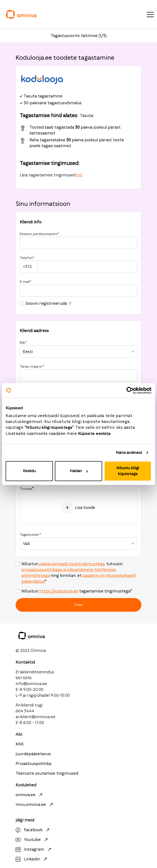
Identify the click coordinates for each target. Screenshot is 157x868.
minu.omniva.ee (35, 805)
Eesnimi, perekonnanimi (39, 234)
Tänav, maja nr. (32, 367)
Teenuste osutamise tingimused (47, 773)
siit (79, 175)
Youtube (32, 840)
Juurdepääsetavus (33, 754)
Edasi (79, 605)
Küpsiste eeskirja (94, 434)
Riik (23, 343)
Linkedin (32, 859)
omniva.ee (30, 795)
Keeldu (29, 471)
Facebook (33, 830)
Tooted (26, 489)
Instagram (34, 849)
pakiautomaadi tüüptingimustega (71, 564)
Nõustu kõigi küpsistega (128, 471)
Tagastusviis (30, 535)
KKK (20, 744)
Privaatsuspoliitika (33, 764)
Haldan (79, 471)
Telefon (27, 258)
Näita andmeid (129, 453)
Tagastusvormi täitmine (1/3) (79, 36)
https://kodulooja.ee (58, 591)
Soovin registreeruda (49, 304)
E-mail (25, 282)
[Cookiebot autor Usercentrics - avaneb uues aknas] (130, 390)
